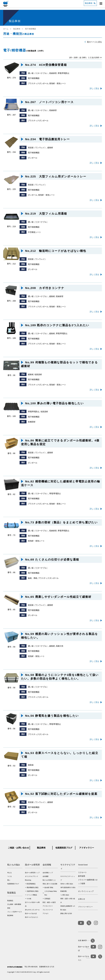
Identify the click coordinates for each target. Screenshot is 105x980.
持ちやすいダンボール (32, 910)
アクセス (46, 913)
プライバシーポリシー (85, 907)
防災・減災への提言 (49, 902)
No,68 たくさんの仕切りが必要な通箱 (52, 559)
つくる (9, 876)
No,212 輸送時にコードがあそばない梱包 (56, 251)
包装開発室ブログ (64, 848)
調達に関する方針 (66, 913)
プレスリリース (48, 910)
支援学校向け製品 (33, 891)
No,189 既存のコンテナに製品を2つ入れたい (57, 325)
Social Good (83, 865)
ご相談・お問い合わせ (18, 848)
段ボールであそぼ (31, 913)
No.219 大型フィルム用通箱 (46, 214)
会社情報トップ (48, 873)
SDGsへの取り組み (67, 884)
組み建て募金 (49, 887)
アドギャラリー (87, 848)
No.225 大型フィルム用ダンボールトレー (56, 176)
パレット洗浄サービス (15, 912)
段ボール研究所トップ (32, 873)
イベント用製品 (32, 895)
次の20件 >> (97, 58)
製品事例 (89, 3)
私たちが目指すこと (49, 880)
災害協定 (47, 899)
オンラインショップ (86, 891)
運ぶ (9, 880)
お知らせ (82, 899)
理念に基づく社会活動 (50, 884)
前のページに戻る (94, 42)
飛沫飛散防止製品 (33, 887)
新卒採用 (82, 876)
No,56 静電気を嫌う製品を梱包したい (52, 716)
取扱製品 (10, 901)
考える (9, 873)
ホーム (6, 29)
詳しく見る (94, 88)
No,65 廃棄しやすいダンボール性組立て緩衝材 (58, 597)
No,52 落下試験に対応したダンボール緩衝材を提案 (61, 794)
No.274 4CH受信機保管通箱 (46, 65)
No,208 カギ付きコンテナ (45, 288)
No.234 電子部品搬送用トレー (48, 139)
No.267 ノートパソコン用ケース (49, 102)
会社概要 (46, 876)
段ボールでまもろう (32, 917)
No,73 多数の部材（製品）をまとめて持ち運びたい (61, 522)
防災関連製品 (31, 884)
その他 (29, 899)
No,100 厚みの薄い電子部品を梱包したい (54, 403)
